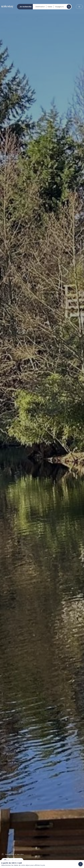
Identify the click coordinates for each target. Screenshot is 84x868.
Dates (50, 7)
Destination (40, 7)
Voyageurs (59, 7)
